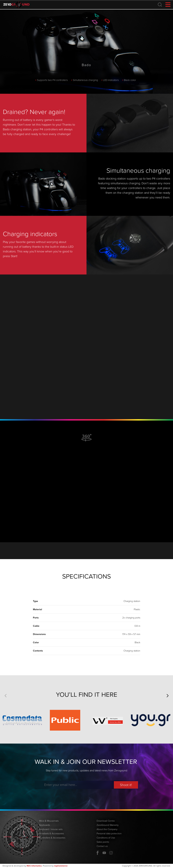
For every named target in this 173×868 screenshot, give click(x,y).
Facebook (97, 853)
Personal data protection (109, 834)
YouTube (104, 853)
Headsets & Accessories (52, 834)
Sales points (103, 842)
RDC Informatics (34, 866)
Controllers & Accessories (52, 838)
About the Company (107, 829)
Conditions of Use (106, 838)
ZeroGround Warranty (108, 825)
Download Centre (106, 821)
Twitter (111, 853)
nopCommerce (61, 866)
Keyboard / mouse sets (51, 829)
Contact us (102, 846)
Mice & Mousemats (49, 821)
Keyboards (45, 825)
